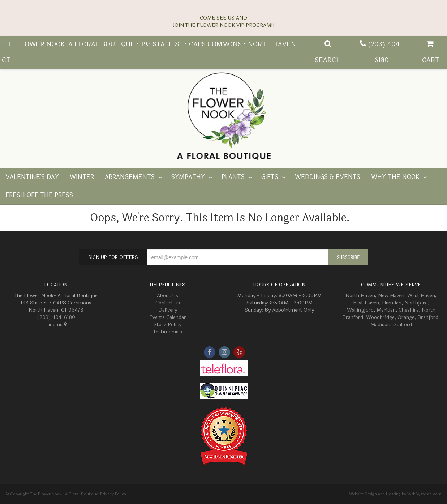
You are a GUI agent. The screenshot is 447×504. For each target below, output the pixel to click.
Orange (406, 317)
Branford (428, 317)
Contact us (168, 303)
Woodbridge (380, 317)
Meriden (386, 310)
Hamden (392, 303)
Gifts (270, 177)
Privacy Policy (113, 494)
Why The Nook (395, 177)
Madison (380, 324)
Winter (82, 177)
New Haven (391, 296)
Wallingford (360, 310)
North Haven (360, 296)
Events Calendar (168, 317)
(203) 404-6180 (56, 317)
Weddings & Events (328, 177)
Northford (416, 303)
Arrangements (130, 177)
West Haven (421, 296)
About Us (167, 296)
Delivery (168, 310)
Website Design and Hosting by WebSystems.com (395, 494)
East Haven (366, 303)
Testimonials (168, 332)
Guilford (403, 324)
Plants (233, 177)
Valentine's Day (32, 177)
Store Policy (167, 324)
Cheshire (409, 310)
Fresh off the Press (39, 195)
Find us (56, 324)
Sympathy (188, 177)
